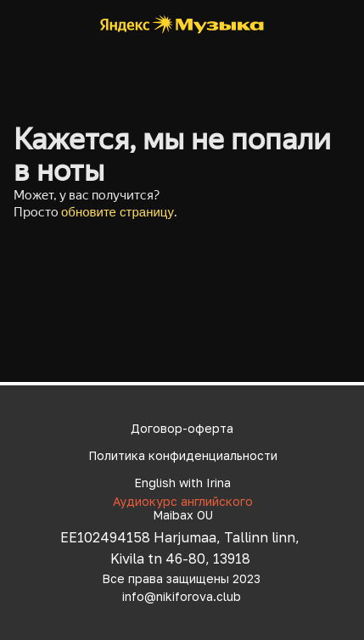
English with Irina (182, 483)
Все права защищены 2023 (181, 578)
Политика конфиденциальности (183, 455)
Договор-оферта (182, 428)
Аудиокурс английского (183, 501)
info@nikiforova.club (182, 596)
